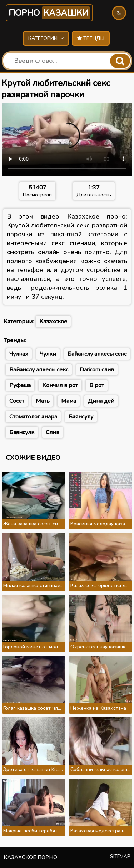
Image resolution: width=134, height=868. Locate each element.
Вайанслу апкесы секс (39, 370)
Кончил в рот (60, 385)
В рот (97, 385)
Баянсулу (81, 417)
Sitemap (120, 857)
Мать (43, 401)
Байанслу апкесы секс (97, 354)
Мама (69, 401)
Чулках (19, 354)
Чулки (48, 354)
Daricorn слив (97, 370)
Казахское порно (30, 857)
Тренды (91, 38)
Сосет (17, 401)
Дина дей (101, 401)
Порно (49, 13)
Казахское (53, 322)
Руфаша (20, 385)
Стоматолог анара (33, 417)
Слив (53, 432)
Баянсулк (22, 432)
